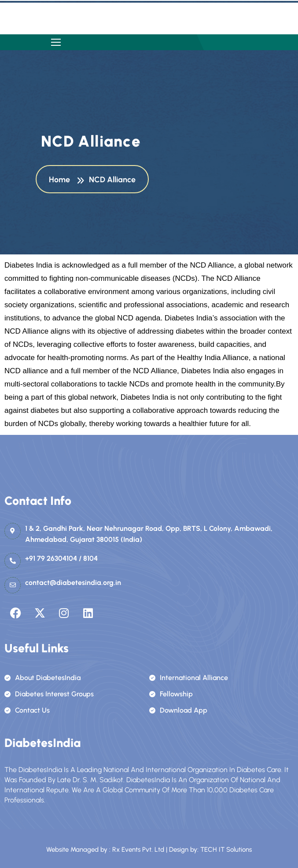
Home (61, 180)
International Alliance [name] (189, 678)
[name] (56, 42)
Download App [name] (178, 710)
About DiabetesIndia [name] (42, 678)
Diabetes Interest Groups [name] (49, 694)
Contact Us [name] (27, 710)
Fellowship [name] (171, 694)
